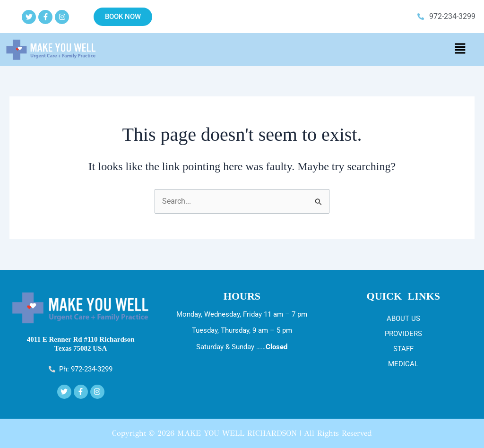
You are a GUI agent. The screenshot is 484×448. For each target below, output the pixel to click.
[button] (460, 50)
